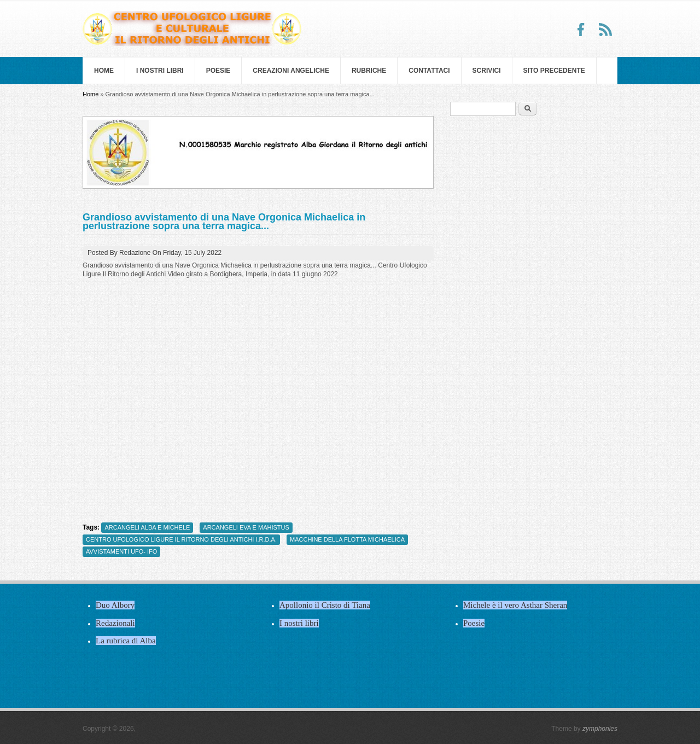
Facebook (581, 30)
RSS (605, 30)
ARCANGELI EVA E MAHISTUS (246, 527)
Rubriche (369, 71)
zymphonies (600, 729)
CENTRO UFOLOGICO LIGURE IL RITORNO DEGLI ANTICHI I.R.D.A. (181, 539)
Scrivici (487, 71)
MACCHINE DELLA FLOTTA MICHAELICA (347, 539)
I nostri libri (160, 71)
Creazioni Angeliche (291, 71)
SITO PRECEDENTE (554, 71)
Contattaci (429, 71)
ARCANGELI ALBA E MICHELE (147, 527)
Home (104, 71)
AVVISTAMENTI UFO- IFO (121, 551)
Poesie (218, 71)
